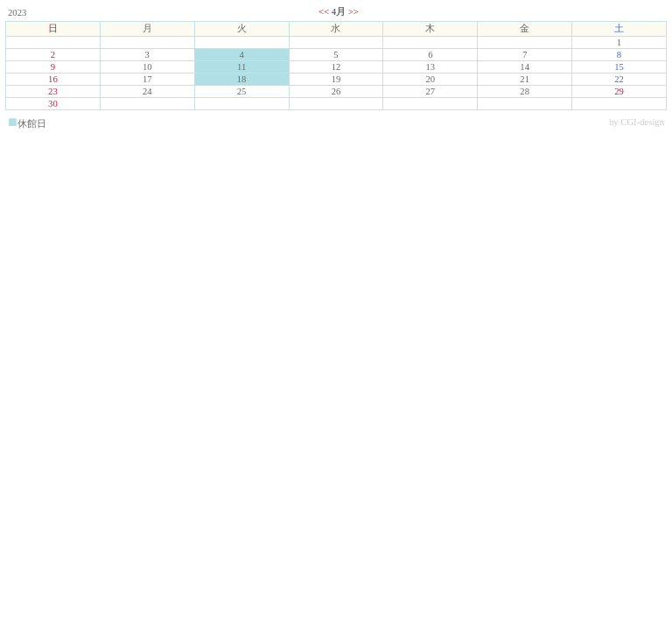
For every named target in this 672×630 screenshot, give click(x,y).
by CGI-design (637, 122)
